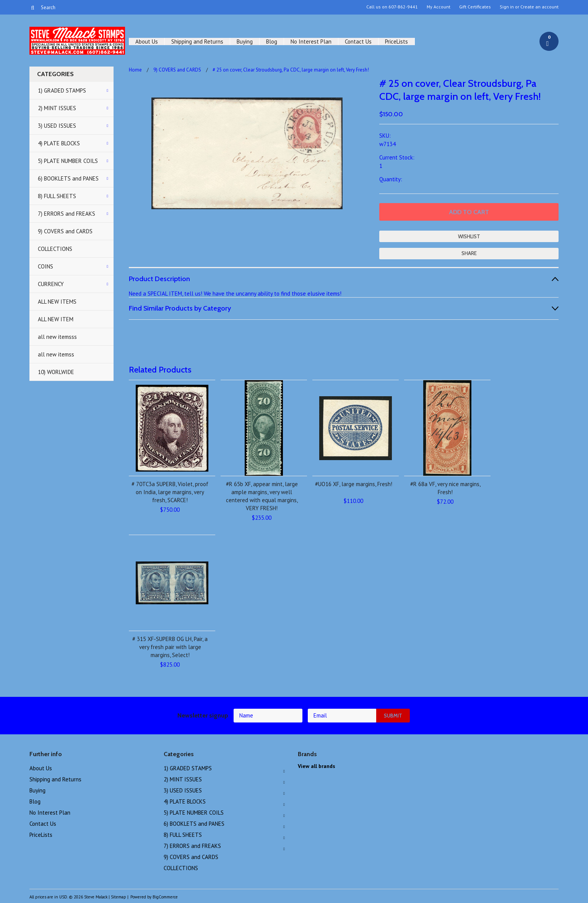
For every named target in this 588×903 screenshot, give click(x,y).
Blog (272, 41)
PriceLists (396, 41)
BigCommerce (165, 897)
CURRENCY (51, 284)
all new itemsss (57, 337)
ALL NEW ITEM (56, 319)
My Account (439, 7)
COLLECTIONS (55, 249)
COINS (45, 266)
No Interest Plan (311, 41)
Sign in (507, 7)
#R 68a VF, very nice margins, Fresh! (445, 488)
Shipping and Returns (197, 41)
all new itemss (56, 354)
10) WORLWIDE (56, 372)
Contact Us (358, 41)
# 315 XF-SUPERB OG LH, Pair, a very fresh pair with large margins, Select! (170, 647)
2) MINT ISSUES (57, 108)
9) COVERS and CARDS (65, 231)
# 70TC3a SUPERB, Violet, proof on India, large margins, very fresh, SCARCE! (170, 492)
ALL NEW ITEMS (57, 302)
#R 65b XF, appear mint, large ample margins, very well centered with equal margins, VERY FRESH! (262, 496)
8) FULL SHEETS (57, 196)
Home (135, 70)
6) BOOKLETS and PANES (68, 178)
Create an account (539, 7)
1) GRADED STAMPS (62, 90)
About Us (147, 41)
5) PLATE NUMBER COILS (68, 161)
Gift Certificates (475, 7)
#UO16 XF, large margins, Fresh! (354, 484)
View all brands (317, 766)
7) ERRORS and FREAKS (67, 214)
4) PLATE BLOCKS (59, 143)
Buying (245, 41)
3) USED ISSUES (57, 126)
